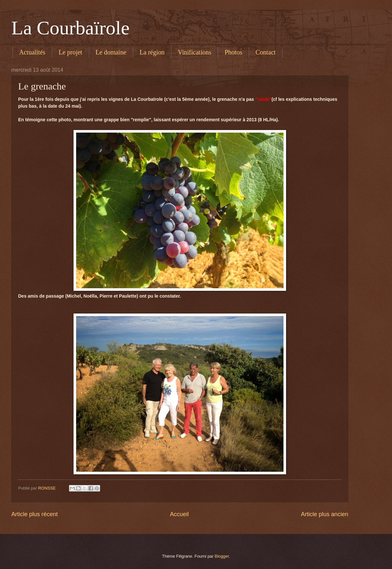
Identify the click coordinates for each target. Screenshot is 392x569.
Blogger (222, 556)
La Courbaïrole (70, 28)
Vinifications (195, 52)
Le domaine (111, 52)
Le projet (70, 52)
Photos (233, 52)
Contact (266, 52)
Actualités (32, 52)
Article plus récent (35, 514)
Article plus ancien (325, 514)
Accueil (179, 514)
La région (152, 52)
